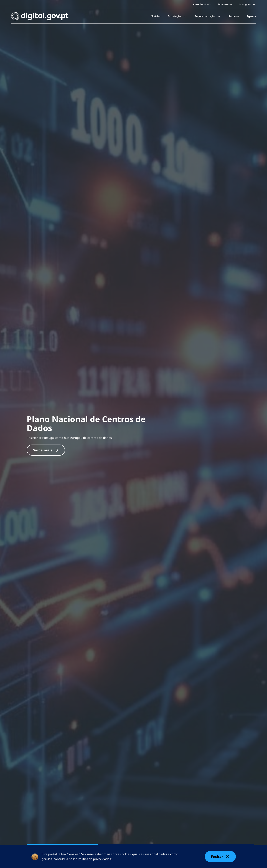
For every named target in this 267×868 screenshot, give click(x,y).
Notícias (156, 16)
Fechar (220, 857)
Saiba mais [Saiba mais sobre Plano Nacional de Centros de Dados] (46, 450)
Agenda (251, 16)
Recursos (234, 16)
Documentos (225, 4)
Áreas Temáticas (202, 4)
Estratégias (177, 16)
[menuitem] (156, 16)
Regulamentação (208, 16)
